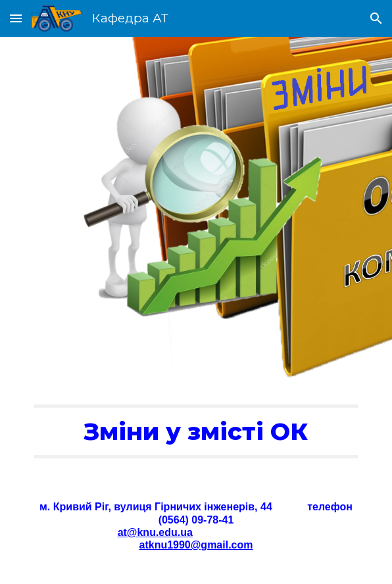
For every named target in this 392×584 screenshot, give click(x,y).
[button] (16, 18)
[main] (196, 431)
